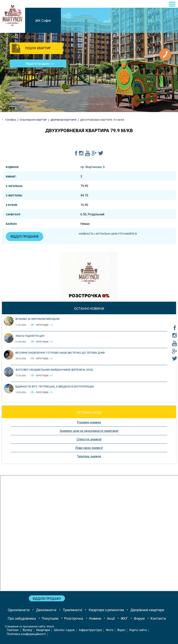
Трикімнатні (72, 610)
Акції (111, 618)
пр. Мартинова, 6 (93, 167)
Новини (95, 618)
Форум (139, 618)
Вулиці (27, 630)
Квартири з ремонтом (106, 610)
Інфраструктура (90, 630)
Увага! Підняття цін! (30, 336)
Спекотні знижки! (89, 439)
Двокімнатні (46, 610)
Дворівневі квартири (147, 610)
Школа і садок (64, 630)
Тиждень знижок (89, 456)
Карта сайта (138, 630)
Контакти (158, 618)
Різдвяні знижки (89, 422)
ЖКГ (124, 618)
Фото (110, 630)
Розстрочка (74, 618)
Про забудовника (22, 618)
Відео (121, 630)
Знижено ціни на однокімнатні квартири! (89, 431)
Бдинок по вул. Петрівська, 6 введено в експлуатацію (55, 387)
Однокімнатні (19, 610)
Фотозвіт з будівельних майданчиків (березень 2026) (54, 370)
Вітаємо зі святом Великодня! (37, 319)
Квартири (43, 630)
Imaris (50, 626)
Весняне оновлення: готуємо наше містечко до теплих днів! (60, 353)
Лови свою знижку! (89, 448)
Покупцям (50, 618)
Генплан (13, 630)
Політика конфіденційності (26, 634)
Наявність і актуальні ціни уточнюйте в (108, 234)
